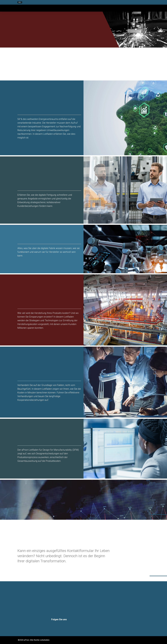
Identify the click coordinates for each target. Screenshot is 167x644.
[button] (130, 2)
